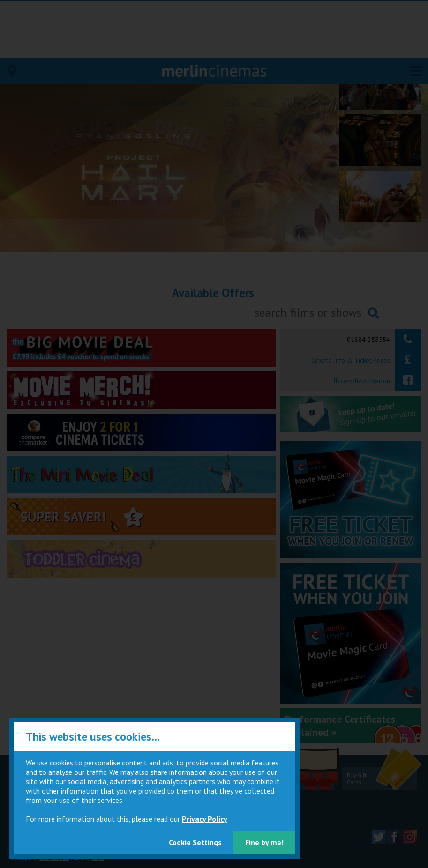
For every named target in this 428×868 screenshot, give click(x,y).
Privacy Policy (205, 819)
